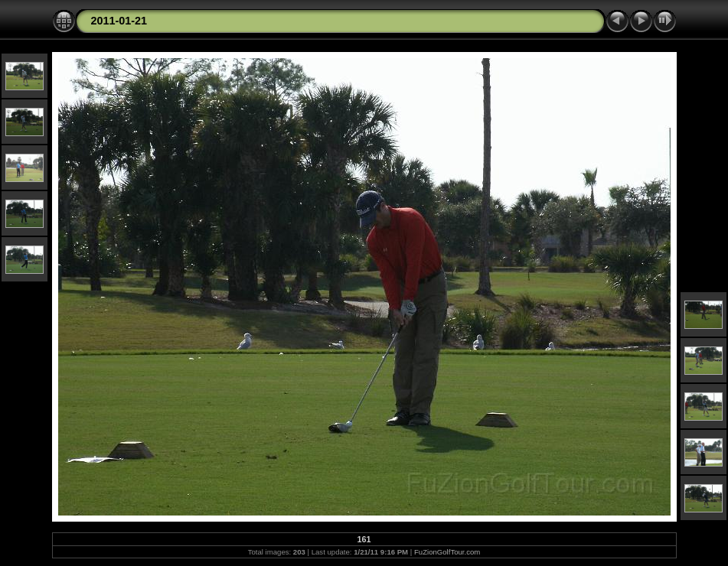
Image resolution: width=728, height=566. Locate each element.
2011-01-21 (119, 21)
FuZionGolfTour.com (447, 552)
